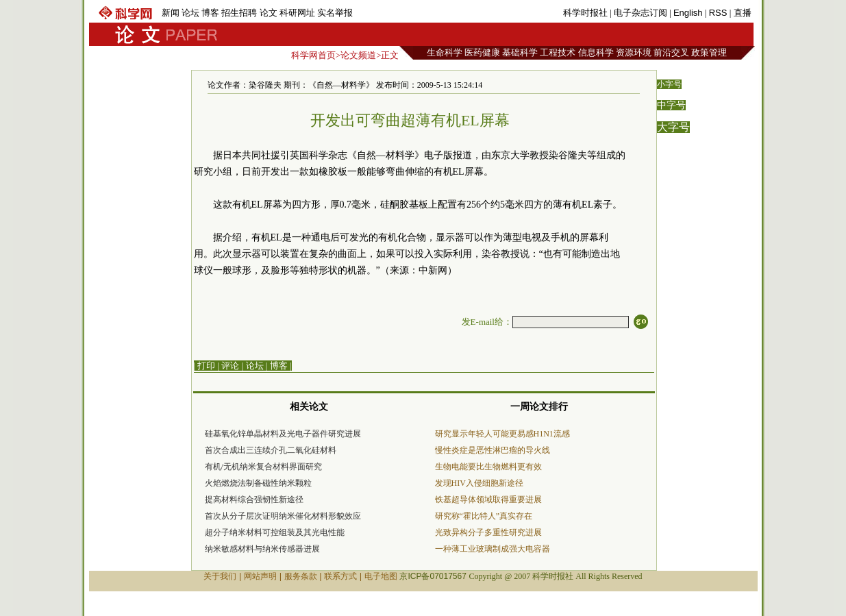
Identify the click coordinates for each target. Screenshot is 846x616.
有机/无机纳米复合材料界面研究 (263, 467)
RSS (718, 13)
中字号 (671, 105)
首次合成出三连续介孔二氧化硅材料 (271, 450)
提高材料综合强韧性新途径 (254, 500)
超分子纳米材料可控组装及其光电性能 (275, 532)
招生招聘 (239, 13)
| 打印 (205, 366)
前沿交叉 (671, 52)
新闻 (171, 13)
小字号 (669, 84)
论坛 (190, 13)
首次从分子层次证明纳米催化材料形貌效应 (283, 516)
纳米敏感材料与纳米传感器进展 (262, 549)
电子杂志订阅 (640, 13)
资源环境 (634, 52)
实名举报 (335, 13)
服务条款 (301, 576)
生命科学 (445, 52)
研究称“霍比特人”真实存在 (484, 516)
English (688, 13)
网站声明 (260, 576)
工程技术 (558, 52)
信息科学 (596, 52)
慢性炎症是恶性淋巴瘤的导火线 (493, 450)
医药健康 (482, 52)
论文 (269, 13)
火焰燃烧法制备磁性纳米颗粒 (258, 483)
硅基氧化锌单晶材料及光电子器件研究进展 (283, 434)
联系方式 (340, 576)
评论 (230, 366)
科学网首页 (313, 55)
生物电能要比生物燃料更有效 (488, 467)
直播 (743, 13)
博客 (210, 13)
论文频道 (358, 55)
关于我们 (220, 576)
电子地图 (381, 576)
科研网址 (297, 13)
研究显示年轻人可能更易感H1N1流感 (502, 434)
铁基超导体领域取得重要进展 (488, 500)
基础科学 (520, 52)
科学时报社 (585, 13)
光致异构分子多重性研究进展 (488, 532)
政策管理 (709, 52)
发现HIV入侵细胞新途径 (479, 483)
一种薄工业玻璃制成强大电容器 (493, 549)
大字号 (673, 127)
